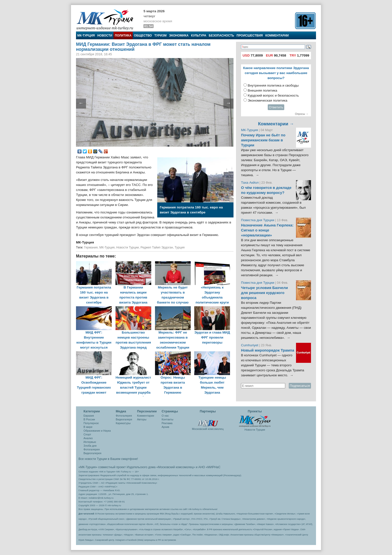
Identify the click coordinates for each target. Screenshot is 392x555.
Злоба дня (90, 446)
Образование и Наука (97, 431)
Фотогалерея (92, 449)
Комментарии (277, 36)
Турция (180, 247)
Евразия (89, 416)
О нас (165, 416)
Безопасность (221, 36)
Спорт (87, 434)
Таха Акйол (250, 183)
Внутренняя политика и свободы (273, 85)
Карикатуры (123, 423)
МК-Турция (86, 36)
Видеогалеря (124, 419)
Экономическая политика (268, 100)
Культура (199, 36)
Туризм (160, 36)
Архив (165, 427)
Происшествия (250, 36)
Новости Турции (127, 247)
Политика (123, 36)
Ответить (276, 107)
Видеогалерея (92, 453)
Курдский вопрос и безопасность (273, 95)
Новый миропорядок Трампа (268, 350)
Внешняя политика (262, 90)
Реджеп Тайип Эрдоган (157, 247)
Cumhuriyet (250, 345)
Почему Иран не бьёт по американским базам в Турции (263, 140)
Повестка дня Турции (258, 220)
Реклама (167, 423)
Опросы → (302, 114)
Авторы (142, 419)
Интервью (90, 442)
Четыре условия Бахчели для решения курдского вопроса (264, 293)
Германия (91, 247)
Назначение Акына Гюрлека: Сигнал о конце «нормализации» (267, 230)
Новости (105, 36)
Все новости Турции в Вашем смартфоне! (108, 459)
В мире (88, 427)
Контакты (168, 419)
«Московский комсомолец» (175, 467)
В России (89, 419)
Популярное (91, 423)
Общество (143, 36)
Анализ (88, 438)
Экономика (179, 36)
